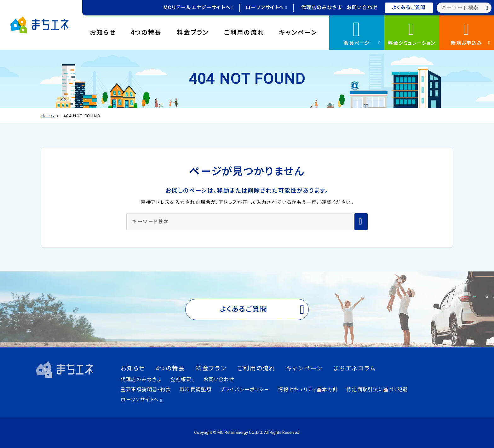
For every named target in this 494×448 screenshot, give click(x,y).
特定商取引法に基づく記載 (377, 390)
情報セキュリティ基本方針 (308, 390)
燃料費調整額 (195, 390)
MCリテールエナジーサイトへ (198, 8)
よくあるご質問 (409, 8)
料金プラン (193, 33)
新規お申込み (471, 32)
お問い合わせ (362, 8)
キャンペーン (298, 33)
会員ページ (362, 32)
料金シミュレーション (412, 32)
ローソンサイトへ (267, 8)
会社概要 (183, 380)
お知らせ (103, 33)
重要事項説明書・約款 (146, 390)
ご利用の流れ (244, 33)
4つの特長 (146, 33)
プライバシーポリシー (245, 390)
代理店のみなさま (322, 8)
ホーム (48, 116)
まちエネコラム (355, 369)
